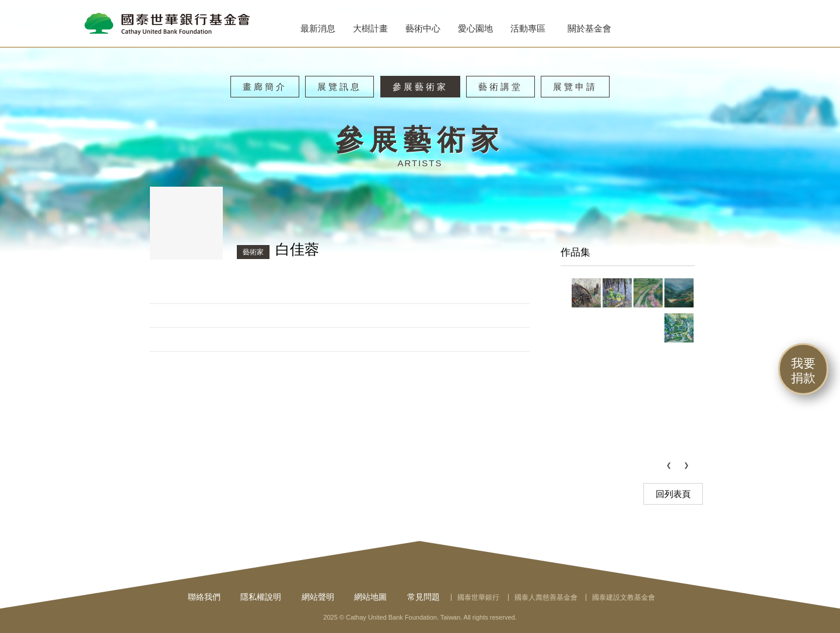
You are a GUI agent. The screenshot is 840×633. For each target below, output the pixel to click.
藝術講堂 (501, 87)
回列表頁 (673, 494)
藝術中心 (423, 28)
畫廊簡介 (265, 87)
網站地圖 (370, 597)
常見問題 (423, 597)
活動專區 (528, 28)
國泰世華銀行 (478, 597)
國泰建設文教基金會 (624, 597)
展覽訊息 (339, 87)
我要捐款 (803, 370)
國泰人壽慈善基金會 (546, 597)
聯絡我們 (204, 597)
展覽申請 (575, 87)
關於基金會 (589, 28)
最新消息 (318, 28)
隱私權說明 (261, 597)
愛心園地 (475, 28)
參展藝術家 (420, 87)
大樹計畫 (370, 28)
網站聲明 (318, 597)
